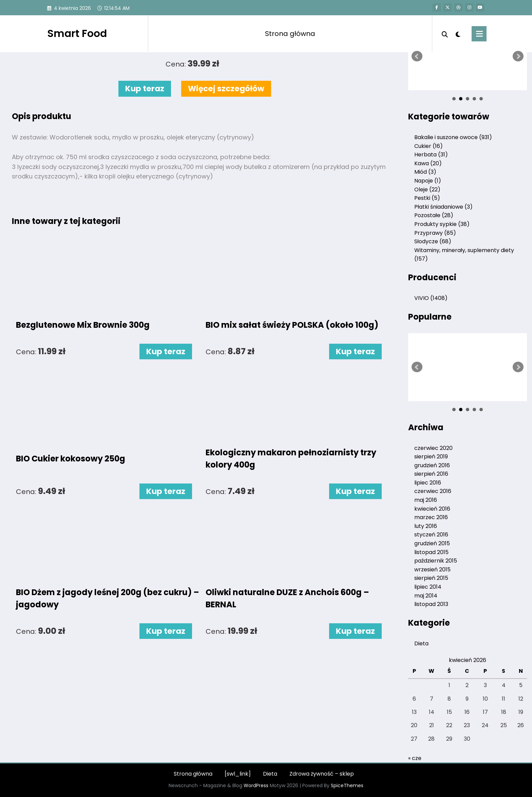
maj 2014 (426, 596)
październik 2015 (436, 561)
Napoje (428, 181)
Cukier (429, 146)
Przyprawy (435, 233)
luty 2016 (426, 526)
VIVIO (431, 298)
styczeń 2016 (431, 535)
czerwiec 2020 (433, 448)
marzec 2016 (431, 517)
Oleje (427, 189)
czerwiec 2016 (433, 491)
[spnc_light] (458, 34)
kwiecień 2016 (432, 509)
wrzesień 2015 (432, 570)
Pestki (427, 198)
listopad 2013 (431, 604)
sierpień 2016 (431, 474)
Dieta (421, 643)
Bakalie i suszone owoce (453, 137)
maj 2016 (426, 500)
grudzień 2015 (432, 543)
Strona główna (290, 34)
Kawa (428, 163)
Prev (417, 56)
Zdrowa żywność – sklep (322, 774)
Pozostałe (434, 215)
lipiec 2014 (428, 587)
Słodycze (433, 241)
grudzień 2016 (432, 465)
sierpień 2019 (431, 457)
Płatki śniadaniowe (443, 207)
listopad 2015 (431, 552)
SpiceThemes (347, 785)
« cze (415, 758)
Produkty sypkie (442, 224)
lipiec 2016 (428, 483)
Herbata (431, 155)
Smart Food (77, 34)
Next (518, 56)
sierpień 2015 (431, 578)
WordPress (256, 785)
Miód (425, 172)
